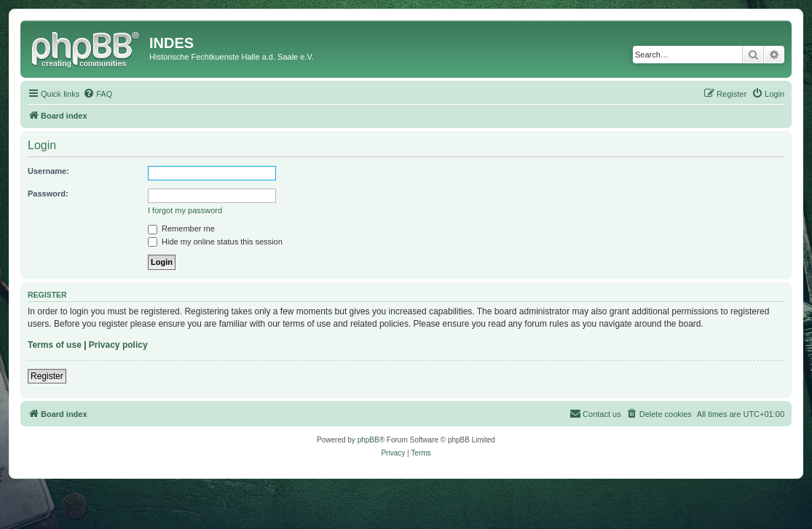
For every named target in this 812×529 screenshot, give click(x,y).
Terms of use (55, 345)
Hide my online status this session (215, 242)
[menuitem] (98, 94)
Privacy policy (118, 345)
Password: (48, 194)
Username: (48, 171)
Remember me (181, 228)
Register (47, 376)
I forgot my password (185, 210)
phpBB (368, 440)
